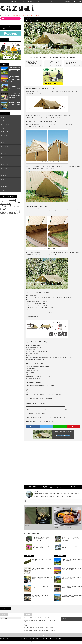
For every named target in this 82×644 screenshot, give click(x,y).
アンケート (5, 135)
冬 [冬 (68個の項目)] (10, 211)
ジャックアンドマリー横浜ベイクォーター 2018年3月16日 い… (42, 596)
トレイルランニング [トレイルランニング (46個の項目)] (4, 207)
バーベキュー (7, 190)
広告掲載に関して (27, 639)
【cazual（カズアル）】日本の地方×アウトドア (66, 642)
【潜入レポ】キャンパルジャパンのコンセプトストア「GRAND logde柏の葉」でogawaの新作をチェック (49, 410)
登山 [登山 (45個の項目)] (4, 214)
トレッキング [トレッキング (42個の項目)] (10, 207)
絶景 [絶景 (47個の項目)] (7, 214)
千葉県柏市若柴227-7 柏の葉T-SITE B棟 (40, 367)
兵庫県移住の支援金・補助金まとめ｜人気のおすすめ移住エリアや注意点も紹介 (14, 104)
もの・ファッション (41, 2)
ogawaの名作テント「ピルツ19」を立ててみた (37, 414)
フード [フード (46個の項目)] (4, 208)
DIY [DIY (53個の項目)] (6, 200)
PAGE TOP (41, 635)
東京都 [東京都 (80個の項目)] (17, 212)
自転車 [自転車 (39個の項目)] (10, 214)
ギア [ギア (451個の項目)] (9, 204)
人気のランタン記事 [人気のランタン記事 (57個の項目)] (5, 211)
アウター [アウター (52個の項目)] (18, 200)
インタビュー (59, 2)
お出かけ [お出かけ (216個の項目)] (13, 200)
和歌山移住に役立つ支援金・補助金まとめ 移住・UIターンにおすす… (72, 569)
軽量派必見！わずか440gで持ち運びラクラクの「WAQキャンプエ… (42, 560)
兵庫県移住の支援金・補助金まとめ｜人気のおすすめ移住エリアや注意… (72, 596)
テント (64, 487)
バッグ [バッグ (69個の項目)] (14, 207)
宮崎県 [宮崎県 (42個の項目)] (9, 213)
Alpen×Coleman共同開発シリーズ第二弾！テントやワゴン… (42, 569)
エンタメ (4, 143)
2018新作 (47, 487)
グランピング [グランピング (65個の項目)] (14, 204)
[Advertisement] (53, 463)
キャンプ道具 (8, 16)
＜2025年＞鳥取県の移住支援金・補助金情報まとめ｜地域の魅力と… (72, 560)
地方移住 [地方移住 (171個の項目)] (5, 212)
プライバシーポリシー (10, 639)
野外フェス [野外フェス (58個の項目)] (13, 214)
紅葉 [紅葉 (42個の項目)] (6, 214)
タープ (61, 487)
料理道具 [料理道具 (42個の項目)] (12, 213)
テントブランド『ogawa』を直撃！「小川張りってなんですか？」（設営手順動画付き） (45, 406)
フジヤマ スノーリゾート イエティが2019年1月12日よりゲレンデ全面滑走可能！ (73, 63)
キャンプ (54, 487)
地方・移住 (14, 2)
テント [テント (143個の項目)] (19, 205)
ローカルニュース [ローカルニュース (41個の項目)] (8, 210)
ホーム (5, 2)
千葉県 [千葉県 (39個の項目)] (14, 211)
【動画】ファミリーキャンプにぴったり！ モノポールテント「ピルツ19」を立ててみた (46, 418)
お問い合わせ (19, 639)
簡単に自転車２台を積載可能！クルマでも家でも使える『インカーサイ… (42, 578)
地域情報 (42, 639)
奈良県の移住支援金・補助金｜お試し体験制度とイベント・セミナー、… (72, 578)
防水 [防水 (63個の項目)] (17, 214)
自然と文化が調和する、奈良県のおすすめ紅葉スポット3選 (53, 62)
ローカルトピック (32, 2)
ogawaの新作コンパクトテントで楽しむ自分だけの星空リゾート (40, 421)
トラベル (50, 2)
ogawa (51, 487)
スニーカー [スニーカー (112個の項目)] (9, 205)
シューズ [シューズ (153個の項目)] (3, 205)
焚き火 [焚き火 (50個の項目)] (1, 214)
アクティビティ (68, 2)
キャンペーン (5, 154)
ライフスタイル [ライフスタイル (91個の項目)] (9, 208)
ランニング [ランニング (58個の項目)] (16, 208)
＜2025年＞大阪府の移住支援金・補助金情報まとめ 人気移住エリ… (72, 587)
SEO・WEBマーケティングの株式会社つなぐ (55, 639)
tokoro (37, 21)
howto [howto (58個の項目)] (8, 200)
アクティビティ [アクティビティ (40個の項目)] (10, 202)
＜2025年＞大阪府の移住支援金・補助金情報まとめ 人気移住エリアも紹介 (14, 96)
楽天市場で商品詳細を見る (33, 317)
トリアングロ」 (38, 93)
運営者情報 (2, 639)
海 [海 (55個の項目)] (19, 212)
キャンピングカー (6, 146)
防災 (4, 183)
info (3, 117)
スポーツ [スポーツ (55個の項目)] (15, 205)
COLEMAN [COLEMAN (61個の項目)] (2, 200)
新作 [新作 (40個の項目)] (14, 213)
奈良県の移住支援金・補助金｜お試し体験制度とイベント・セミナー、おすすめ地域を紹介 (33, 63)
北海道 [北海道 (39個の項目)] (12, 211)
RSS (66, 619)
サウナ (5, 121)
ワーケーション (6, 172)
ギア (58, 487)
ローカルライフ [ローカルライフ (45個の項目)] (14, 210)
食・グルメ (23, 2)
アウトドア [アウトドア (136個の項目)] (3, 202)
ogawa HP (44, 399)
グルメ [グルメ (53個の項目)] (18, 204)
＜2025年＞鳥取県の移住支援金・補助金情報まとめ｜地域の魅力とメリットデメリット (14, 69)
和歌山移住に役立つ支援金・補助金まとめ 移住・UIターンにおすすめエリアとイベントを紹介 (14, 79)
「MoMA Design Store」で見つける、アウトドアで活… (42, 587)
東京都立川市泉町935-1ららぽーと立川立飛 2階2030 (43, 385)
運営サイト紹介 (36, 639)
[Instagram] (26, 501)
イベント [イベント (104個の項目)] (15, 202)
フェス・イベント (77, 2)
